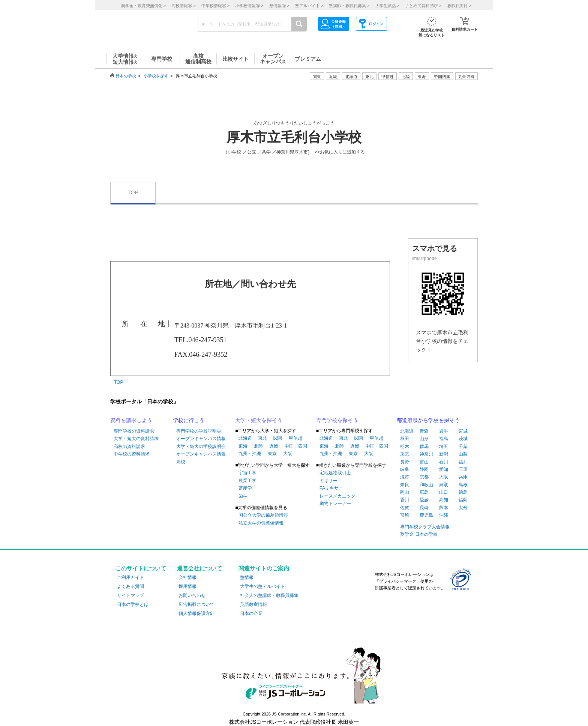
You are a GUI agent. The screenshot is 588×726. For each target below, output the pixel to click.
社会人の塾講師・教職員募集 (269, 595)
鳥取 (444, 485)
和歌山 (426, 485)
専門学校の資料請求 (134, 431)
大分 (463, 508)
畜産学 (245, 488)
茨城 (463, 439)
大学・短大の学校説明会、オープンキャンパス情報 (203, 450)
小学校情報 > (249, 6)
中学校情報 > (215, 6)
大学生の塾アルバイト (262, 586)
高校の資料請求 (129, 446)
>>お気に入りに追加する (340, 152)
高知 (444, 500)
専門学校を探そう (337, 420)
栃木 (405, 446)
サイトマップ (130, 595)
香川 (405, 500)
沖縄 (444, 515)
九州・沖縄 (250, 454)
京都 (424, 477)
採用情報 (187, 586)
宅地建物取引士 (335, 473)
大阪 (288, 454)
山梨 (463, 454)
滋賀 (405, 477)
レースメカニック (337, 496)
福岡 (463, 500)
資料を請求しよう (131, 420)
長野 (405, 462)
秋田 (405, 439)
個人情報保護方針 (196, 613)
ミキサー (328, 481)
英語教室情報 (253, 604)
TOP (133, 192)
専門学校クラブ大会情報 (425, 527)
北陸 (258, 446)
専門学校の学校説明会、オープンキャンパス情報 (201, 435)
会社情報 (187, 577)
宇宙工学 (247, 473)
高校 (181, 462)
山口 (444, 492)
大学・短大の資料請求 (136, 439)
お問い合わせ (192, 595)
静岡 (424, 469)
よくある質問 (130, 586)
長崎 (424, 508)
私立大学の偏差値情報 (261, 523)
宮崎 (405, 515)
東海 (243, 446)
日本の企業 (251, 613)
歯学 (243, 496)
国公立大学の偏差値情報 (263, 515)
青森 (424, 431)
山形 (424, 439)
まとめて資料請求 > (423, 6)
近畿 (274, 446)
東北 (262, 438)
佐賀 (405, 508)
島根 (463, 485)
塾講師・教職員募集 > (349, 6)
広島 (424, 492)
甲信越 (295, 438)
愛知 (444, 469)
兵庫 (463, 477)
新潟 (444, 454)
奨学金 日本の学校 (419, 534)
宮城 (463, 431)
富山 (424, 462)
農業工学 (247, 481)
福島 (444, 439)
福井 (463, 462)
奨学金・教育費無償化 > (143, 6)
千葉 (463, 446)
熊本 (444, 508)
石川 (444, 462)
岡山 (405, 492)
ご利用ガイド (130, 577)
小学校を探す (156, 76)
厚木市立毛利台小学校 (294, 137)
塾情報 (247, 577)
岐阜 (405, 469)
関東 (278, 438)
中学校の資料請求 (132, 454)
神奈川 (426, 454)
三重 (463, 469)
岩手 (444, 431)
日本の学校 (126, 76)
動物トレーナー (335, 504)
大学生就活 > (387, 6)
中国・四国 (296, 446)
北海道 (351, 77)
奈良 (405, 485)
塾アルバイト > (309, 6)
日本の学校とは (133, 604)
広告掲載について (196, 604)
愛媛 (424, 500)
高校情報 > (183, 6)
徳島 (463, 492)
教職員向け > (459, 6)
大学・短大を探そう (259, 420)
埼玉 (444, 446)
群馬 (424, 446)
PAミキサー (331, 488)
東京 (272, 454)
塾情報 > (279, 6)
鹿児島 (426, 515)
